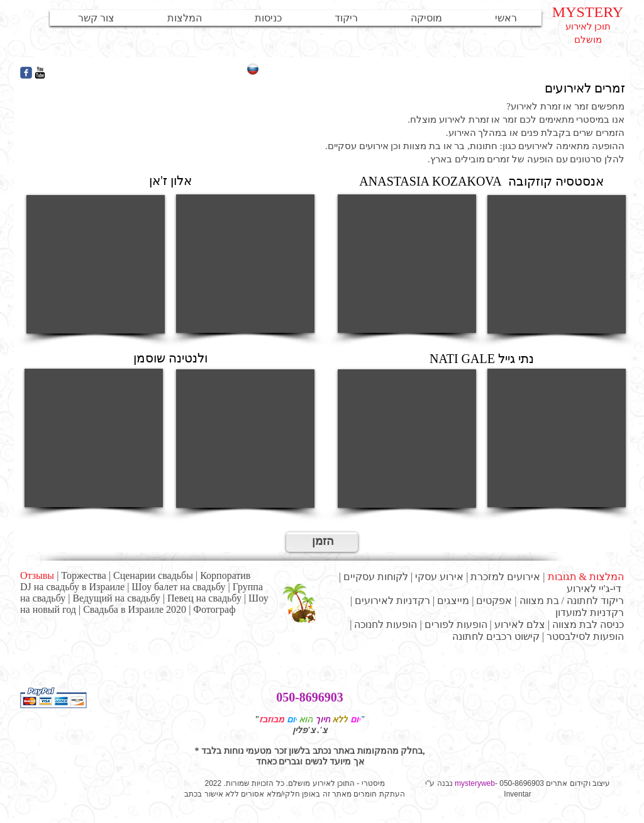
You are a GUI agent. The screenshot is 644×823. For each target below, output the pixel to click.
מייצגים (453, 601)
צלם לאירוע (520, 624)
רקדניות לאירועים (392, 601)
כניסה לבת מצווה (588, 624)
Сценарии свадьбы (153, 575)
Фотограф (214, 609)
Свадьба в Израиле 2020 (135, 609)
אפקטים (494, 601)
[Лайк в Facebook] (153, 73)
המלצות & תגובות (586, 577)
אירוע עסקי (439, 577)
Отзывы (37, 575)
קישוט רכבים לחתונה (496, 636)
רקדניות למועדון (590, 613)
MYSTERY (588, 12)
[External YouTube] (96, 264)
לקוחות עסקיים (376, 577)
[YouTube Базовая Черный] (40, 73)
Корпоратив (225, 575)
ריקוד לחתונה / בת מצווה (572, 601)
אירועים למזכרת (505, 577)
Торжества (83, 575)
